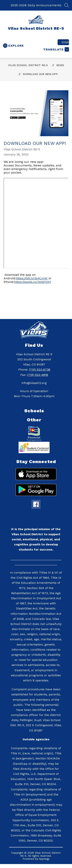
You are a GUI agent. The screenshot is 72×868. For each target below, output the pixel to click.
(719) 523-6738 (40, 370)
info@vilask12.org (34, 383)
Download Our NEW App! (40, 74)
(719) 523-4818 (38, 375)
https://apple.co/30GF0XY (33, 282)
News (60, 65)
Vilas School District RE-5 (28, 65)
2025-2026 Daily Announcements (36, 5)
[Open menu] (13, 46)
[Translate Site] (56, 49)
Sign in (65, 42)
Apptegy (44, 859)
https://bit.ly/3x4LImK (32, 278)
